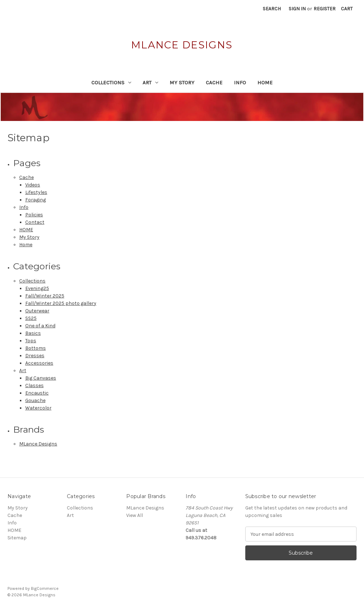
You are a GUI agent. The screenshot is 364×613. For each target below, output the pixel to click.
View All (135, 515)
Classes (34, 385)
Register (325, 9)
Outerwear (37, 311)
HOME (265, 83)
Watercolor (38, 408)
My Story (182, 83)
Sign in (297, 9)
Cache (214, 83)
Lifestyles (36, 192)
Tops (31, 341)
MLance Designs (38, 444)
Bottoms (36, 348)
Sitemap (17, 538)
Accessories (39, 363)
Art (150, 83)
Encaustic (37, 393)
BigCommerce (45, 588)
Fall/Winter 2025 (45, 296)
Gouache (35, 400)
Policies (34, 215)
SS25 (31, 318)
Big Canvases (41, 378)
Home (26, 245)
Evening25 (37, 288)
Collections (111, 83)
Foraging (36, 200)
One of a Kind (40, 326)
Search (272, 9)
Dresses (35, 356)
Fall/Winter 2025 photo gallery (61, 303)
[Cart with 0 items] (347, 9)
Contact (35, 222)
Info (240, 83)
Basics (33, 333)
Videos (33, 185)
